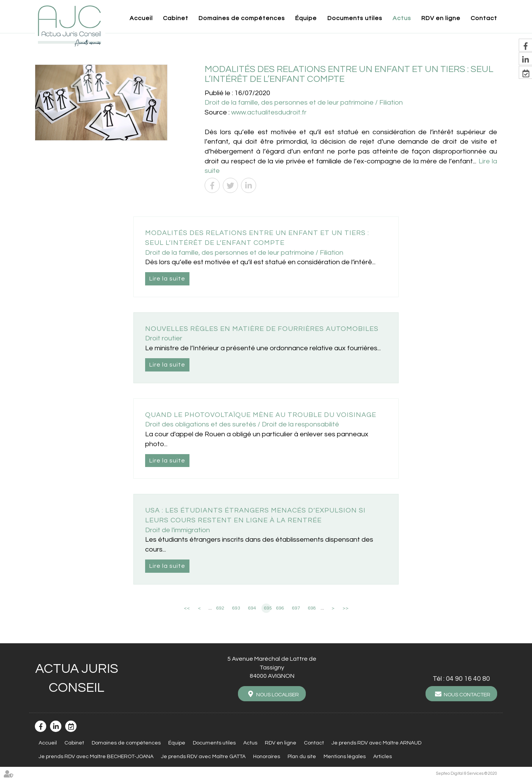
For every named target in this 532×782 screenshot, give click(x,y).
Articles (383, 757)
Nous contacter (467, 695)
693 (236, 608)
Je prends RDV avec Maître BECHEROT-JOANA (96, 757)
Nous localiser (278, 695)
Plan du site (302, 757)
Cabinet (176, 18)
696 (280, 608)
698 (312, 608)
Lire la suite (167, 279)
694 (252, 608)
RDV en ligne (441, 18)
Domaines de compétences (242, 18)
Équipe (306, 18)
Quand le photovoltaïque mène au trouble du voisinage (261, 415)
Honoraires (267, 757)
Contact (484, 18)
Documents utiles (355, 18)
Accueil (141, 18)
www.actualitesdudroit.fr (269, 112)
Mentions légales (345, 757)
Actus (402, 18)
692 (220, 608)
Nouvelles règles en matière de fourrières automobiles (262, 329)
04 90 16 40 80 (468, 679)
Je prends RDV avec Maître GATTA (203, 757)
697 (296, 608)
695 (268, 608)
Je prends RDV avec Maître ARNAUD (376, 743)
